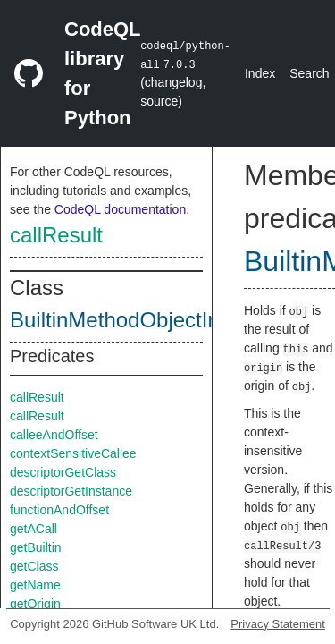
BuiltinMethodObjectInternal (142, 320)
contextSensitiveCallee (73, 453)
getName (35, 585)
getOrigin (35, 604)
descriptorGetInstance (71, 491)
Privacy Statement (278, 624)
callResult (56, 235)
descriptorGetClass (63, 472)
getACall (33, 529)
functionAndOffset (59, 510)
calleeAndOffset (54, 435)
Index (260, 73)
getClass (34, 566)
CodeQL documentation (120, 209)
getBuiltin (36, 547)
